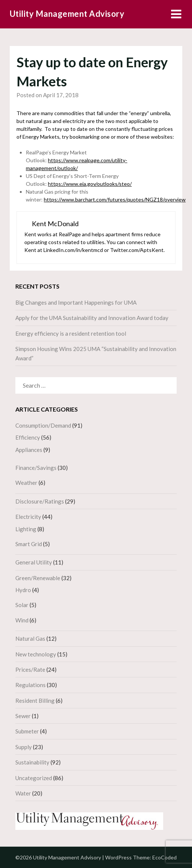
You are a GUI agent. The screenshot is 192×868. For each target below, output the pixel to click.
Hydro (23, 590)
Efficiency (28, 437)
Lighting (26, 529)
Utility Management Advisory (67, 14)
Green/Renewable (38, 578)
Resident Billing (35, 701)
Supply (24, 747)
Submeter (27, 731)
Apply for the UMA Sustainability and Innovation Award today (92, 318)
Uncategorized (34, 778)
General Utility (34, 562)
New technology (36, 654)
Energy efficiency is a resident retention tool (71, 333)
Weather (26, 483)
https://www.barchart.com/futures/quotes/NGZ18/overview (115, 199)
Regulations (31, 685)
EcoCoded (164, 857)
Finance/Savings (36, 468)
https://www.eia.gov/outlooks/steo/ (90, 184)
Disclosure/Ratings (40, 501)
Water (23, 793)
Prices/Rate (30, 670)
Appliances (29, 450)
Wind (22, 620)
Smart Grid (29, 544)
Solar (22, 605)
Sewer (23, 716)
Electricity (28, 517)
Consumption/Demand (43, 425)
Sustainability (32, 762)
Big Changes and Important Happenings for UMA (76, 302)
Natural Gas (30, 638)
